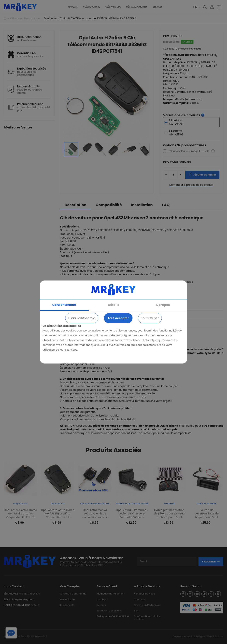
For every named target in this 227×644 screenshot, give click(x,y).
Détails (114, 305)
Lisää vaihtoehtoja (82, 318)
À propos (163, 305)
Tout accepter (118, 318)
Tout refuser (150, 318)
